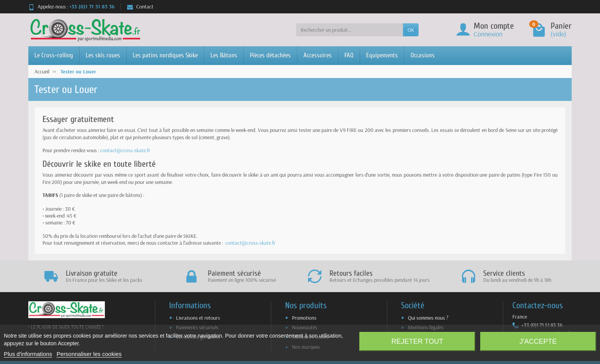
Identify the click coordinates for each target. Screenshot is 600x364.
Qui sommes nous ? (428, 318)
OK (411, 30)
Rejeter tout (417, 341)
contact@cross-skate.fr (125, 150)
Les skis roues (103, 55)
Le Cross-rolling (54, 55)
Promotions (304, 318)
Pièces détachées (270, 55)
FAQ (349, 55)
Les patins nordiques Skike (165, 55)
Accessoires (318, 55)
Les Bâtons (224, 55)
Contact (140, 6)
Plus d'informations (28, 354)
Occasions (423, 55)
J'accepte (538, 341)
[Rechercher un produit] (350, 30)
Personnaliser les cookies (89, 354)
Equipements (382, 55)
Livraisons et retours (198, 318)
